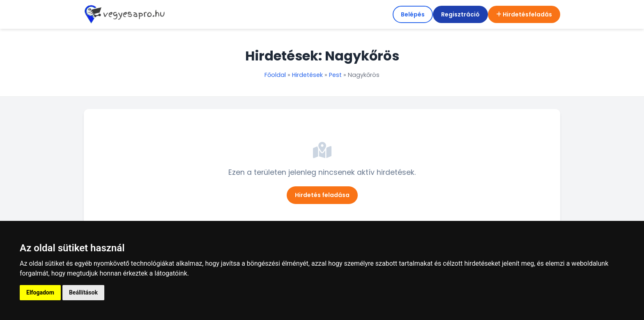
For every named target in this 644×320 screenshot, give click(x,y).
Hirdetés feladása (322, 195)
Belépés (413, 14)
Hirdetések (307, 75)
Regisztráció (460, 14)
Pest (335, 75)
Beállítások (83, 292)
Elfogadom (40, 292)
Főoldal (275, 75)
